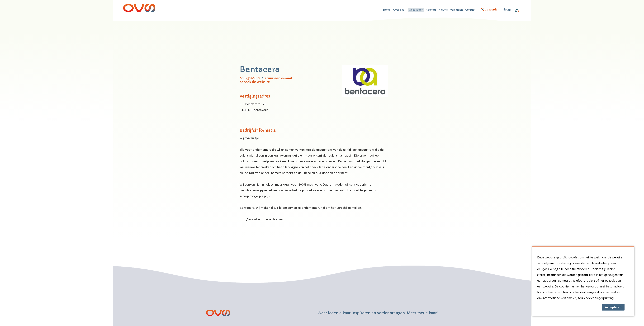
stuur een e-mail (278, 78)
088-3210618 (250, 78)
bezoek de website (255, 82)
